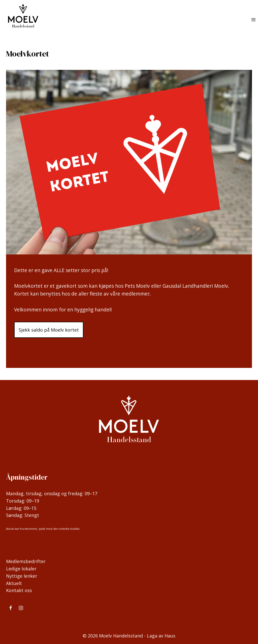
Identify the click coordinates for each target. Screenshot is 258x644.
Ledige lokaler (21, 569)
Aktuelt (14, 583)
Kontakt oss (19, 590)
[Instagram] (21, 608)
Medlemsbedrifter (26, 561)
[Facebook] (11, 608)
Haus (170, 636)
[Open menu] (253, 20)
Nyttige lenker (22, 576)
